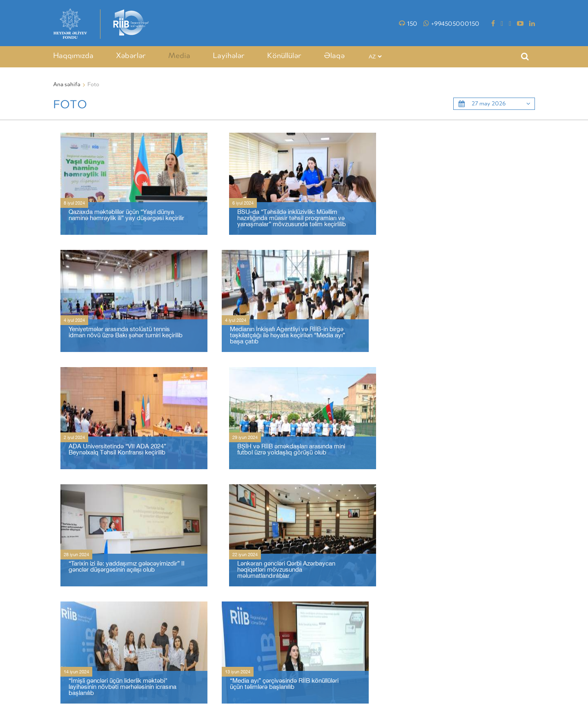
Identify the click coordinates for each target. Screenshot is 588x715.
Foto (425, 676)
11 (188, 604)
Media (179, 56)
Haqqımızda (73, 56)
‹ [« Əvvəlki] (58, 604)
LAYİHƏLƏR (397, 676)
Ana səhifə (67, 85)
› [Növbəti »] (237, 604)
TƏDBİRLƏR (361, 676)
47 (224, 604)
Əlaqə (334, 56)
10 (175, 604)
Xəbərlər (131, 56)
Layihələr (229, 56)
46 (210, 604)
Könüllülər (284, 56)
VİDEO (447, 676)
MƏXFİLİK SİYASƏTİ (485, 676)
